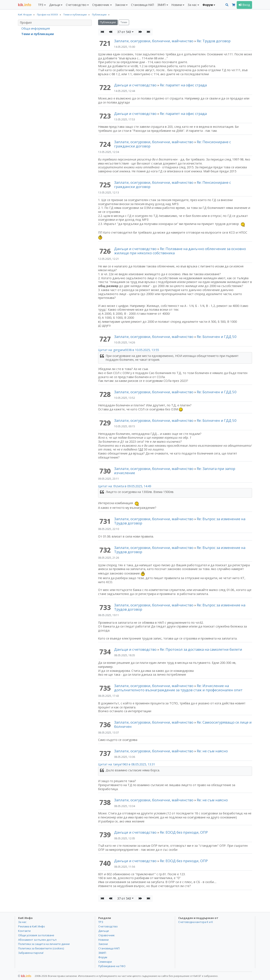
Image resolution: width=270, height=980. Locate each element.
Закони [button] (120, 5)
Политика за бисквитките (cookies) (41, 948)
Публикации (108, 22)
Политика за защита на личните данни (44, 944)
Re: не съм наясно (212, 751)
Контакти (24, 931)
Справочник (106, 935)
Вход (244, 5)
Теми (124, 22)
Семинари (105, 962)
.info (25, 5)
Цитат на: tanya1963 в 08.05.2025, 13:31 (127, 764)
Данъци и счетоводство (135, 85)
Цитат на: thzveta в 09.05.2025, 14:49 (125, 486)
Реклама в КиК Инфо (32, 926)
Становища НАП (142, 5)
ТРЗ (101, 922)
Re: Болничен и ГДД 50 (217, 337)
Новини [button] (177, 5)
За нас (22, 922)
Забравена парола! (31, 953)
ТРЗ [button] (41, 5)
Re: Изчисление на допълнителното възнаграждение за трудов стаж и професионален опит (178, 688)
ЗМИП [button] (161, 5)
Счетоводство (108, 926)
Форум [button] (208, 5)
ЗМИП (102, 953)
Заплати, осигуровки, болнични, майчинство (154, 41)
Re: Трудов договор (214, 41)
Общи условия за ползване (36, 935)
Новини (103, 940)
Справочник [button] (101, 5)
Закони (103, 944)
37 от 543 (124, 32)
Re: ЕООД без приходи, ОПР (184, 832)
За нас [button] (192, 5)
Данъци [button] (55, 5)
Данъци (104, 931)
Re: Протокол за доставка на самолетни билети (201, 649)
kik (25, 976)
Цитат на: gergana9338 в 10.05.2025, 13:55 (128, 350)
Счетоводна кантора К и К (196, 922)
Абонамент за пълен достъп (37, 940)
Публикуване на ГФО (112, 966)
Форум (103, 957)
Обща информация (36, 28)
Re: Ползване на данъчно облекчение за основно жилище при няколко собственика (180, 251)
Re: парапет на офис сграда (183, 85)
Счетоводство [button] (76, 5)
